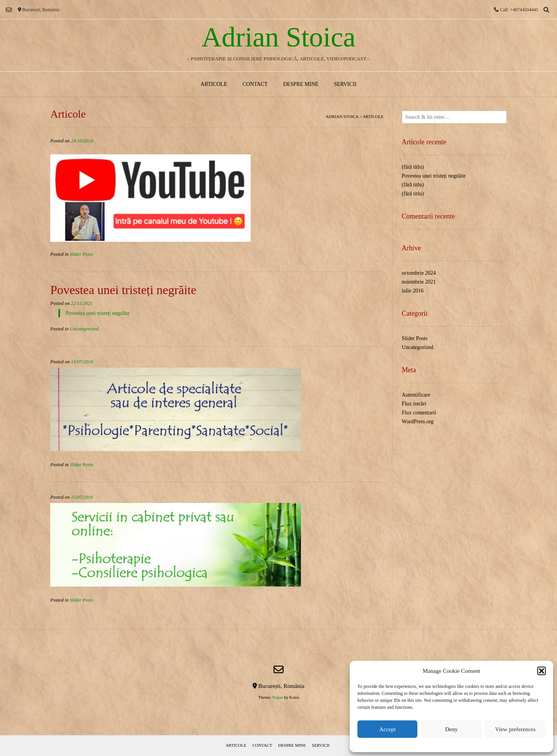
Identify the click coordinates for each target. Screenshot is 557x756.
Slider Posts (81, 254)
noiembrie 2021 (419, 282)
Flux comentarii (419, 413)
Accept (387, 729)
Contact (255, 84)
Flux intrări (414, 404)
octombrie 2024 (419, 273)
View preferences (515, 729)
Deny (452, 729)
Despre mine (301, 84)
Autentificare (416, 395)
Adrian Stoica (278, 37)
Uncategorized (84, 329)
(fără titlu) (413, 167)
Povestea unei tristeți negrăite (123, 290)
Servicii (345, 84)
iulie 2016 (413, 291)
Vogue (278, 697)
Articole (214, 84)
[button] (542, 671)
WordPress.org (418, 422)
